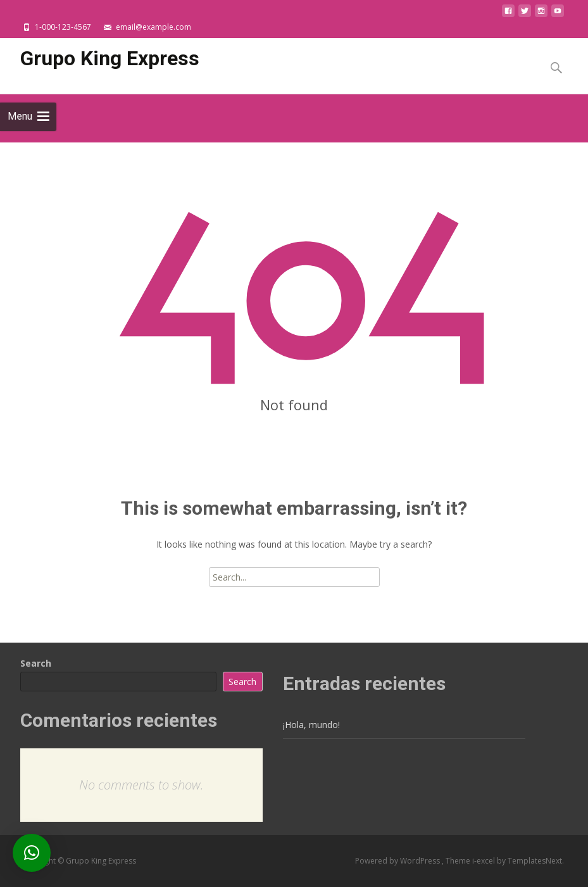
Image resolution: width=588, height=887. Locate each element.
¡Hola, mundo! (311, 725)
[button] (32, 853)
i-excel (485, 861)
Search (36, 663)
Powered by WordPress (398, 861)
